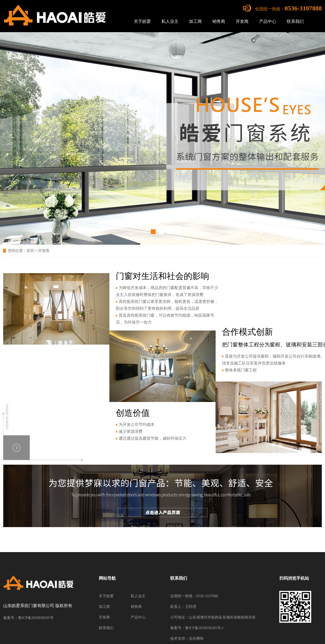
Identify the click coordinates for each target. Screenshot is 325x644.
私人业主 (170, 21)
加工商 (195, 21)
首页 (30, 251)
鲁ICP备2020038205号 (36, 618)
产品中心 (268, 21)
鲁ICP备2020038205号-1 (204, 628)
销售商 (219, 21)
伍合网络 (196, 639)
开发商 (242, 21)
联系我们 (295, 21)
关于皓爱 (142, 21)
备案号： (178, 628)
